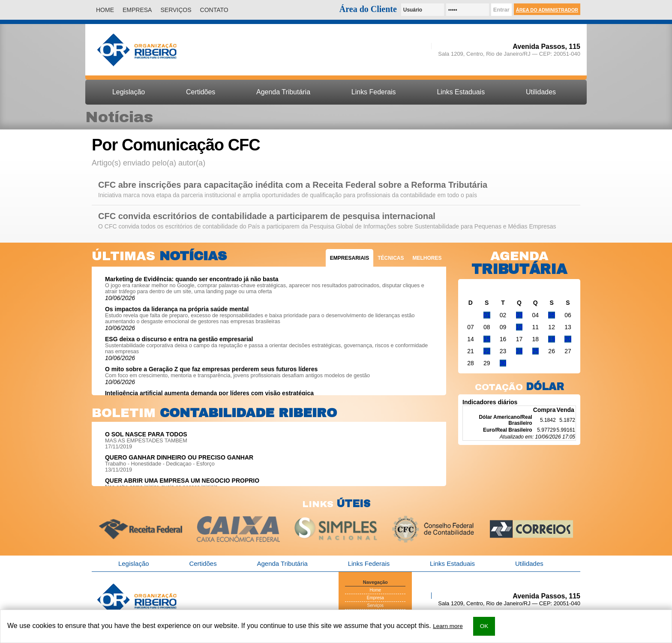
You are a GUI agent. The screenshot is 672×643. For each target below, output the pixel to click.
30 (503, 363)
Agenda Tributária (283, 92)
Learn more (448, 626)
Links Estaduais (461, 92)
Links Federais (374, 92)
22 (487, 351)
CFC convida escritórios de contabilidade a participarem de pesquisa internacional (267, 216)
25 (536, 351)
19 (552, 339)
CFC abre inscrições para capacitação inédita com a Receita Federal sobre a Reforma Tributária (293, 185)
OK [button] (484, 626)
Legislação (129, 92)
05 (552, 315)
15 (487, 339)
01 (487, 315)
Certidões (201, 92)
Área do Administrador (547, 10)
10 (519, 327)
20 (568, 339)
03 (519, 315)
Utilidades (541, 92)
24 (519, 351)
